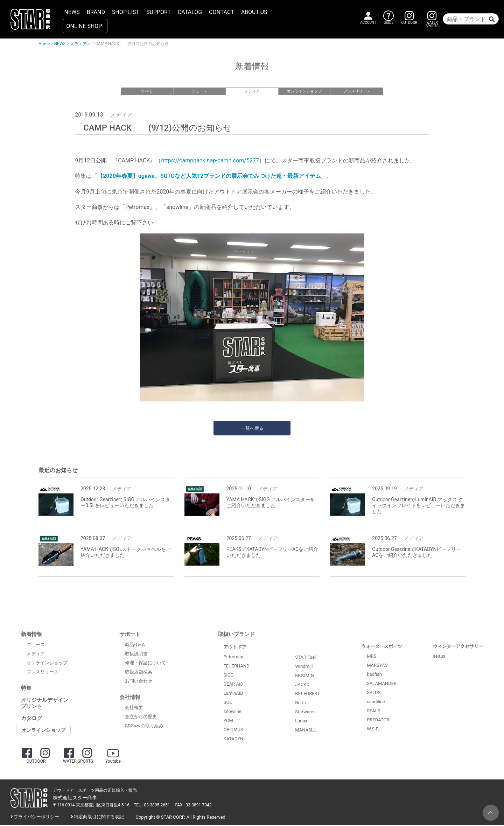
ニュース (199, 91)
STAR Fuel (305, 658)
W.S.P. (373, 730)
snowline (233, 712)
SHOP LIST (126, 12)
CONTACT (222, 12)
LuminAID (233, 694)
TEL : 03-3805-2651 (152, 806)
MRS (372, 657)
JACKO (302, 685)
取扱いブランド (236, 635)
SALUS (374, 694)
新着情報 (31, 635)
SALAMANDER (382, 684)
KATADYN (234, 740)
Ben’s (300, 703)
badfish (374, 675)
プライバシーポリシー (36, 817)
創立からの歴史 (141, 717)
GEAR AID (234, 685)
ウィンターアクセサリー (458, 647)
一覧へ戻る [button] (252, 429)
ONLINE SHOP (84, 26)
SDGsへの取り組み (144, 726)
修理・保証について (145, 663)
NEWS (72, 12)
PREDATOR (378, 721)
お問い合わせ (139, 682)
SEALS (373, 712)
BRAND (96, 12)
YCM (228, 722)
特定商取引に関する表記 (99, 817)
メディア (78, 44)
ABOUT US (254, 12)
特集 (26, 689)
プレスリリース (357, 91)
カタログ (31, 719)
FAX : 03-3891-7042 (194, 806)
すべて (147, 91)
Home (44, 44)
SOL (228, 703)
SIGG (229, 676)
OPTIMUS (233, 731)
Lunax (301, 722)
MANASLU (306, 731)
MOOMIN (304, 676)
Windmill (304, 667)
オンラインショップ (304, 91)
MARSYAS (377, 666)
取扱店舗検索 (139, 673)
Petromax (233, 658)
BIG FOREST (307, 694)
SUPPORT (159, 12)
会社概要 (134, 708)
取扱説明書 (136, 654)
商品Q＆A (135, 645)
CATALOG (190, 12)
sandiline (376, 703)
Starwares (305, 712)
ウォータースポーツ (382, 647)
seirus (439, 657)
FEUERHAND (237, 667)
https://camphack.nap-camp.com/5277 (210, 161)
